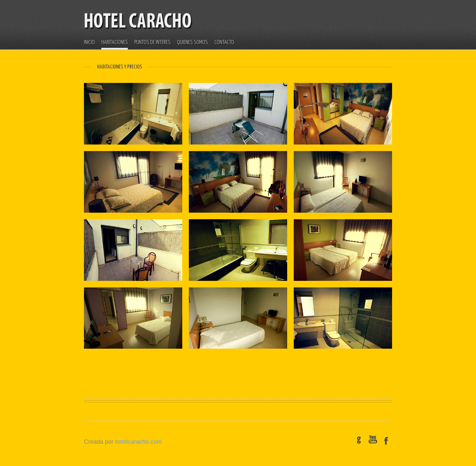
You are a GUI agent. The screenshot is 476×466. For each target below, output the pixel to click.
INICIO (89, 42)
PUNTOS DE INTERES (152, 42)
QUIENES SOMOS (192, 42)
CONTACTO (224, 42)
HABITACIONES (115, 42)
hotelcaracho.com (138, 442)
